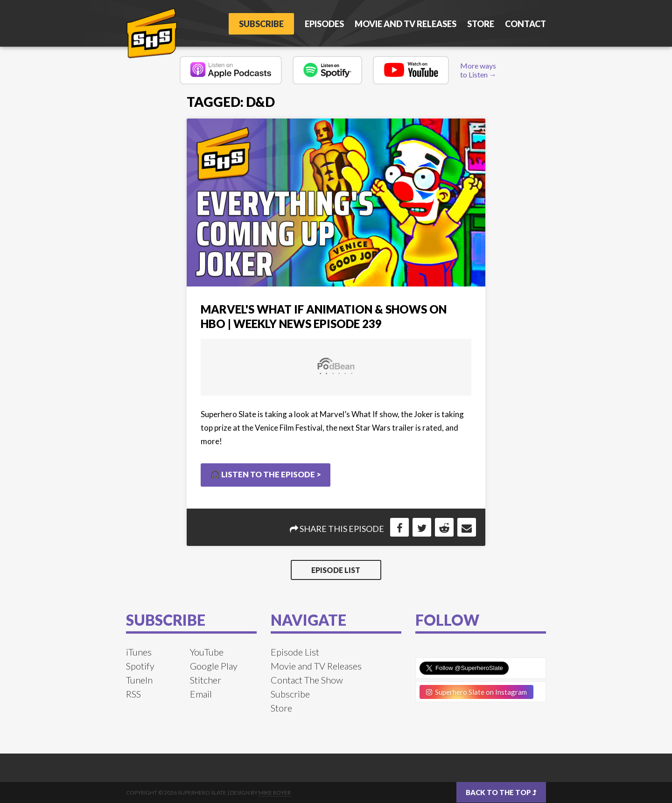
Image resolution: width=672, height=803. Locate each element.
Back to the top (501, 792)
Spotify (140, 666)
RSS (133, 694)
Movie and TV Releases (406, 24)
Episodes (324, 24)
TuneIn (139, 680)
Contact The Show (307, 680)
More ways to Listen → (478, 70)
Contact (525, 24)
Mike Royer (275, 793)
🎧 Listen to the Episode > (266, 474)
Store (481, 24)
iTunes (139, 652)
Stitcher (206, 680)
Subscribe (261, 24)
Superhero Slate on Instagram (476, 692)
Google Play (214, 666)
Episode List (336, 570)
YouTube (207, 652)
